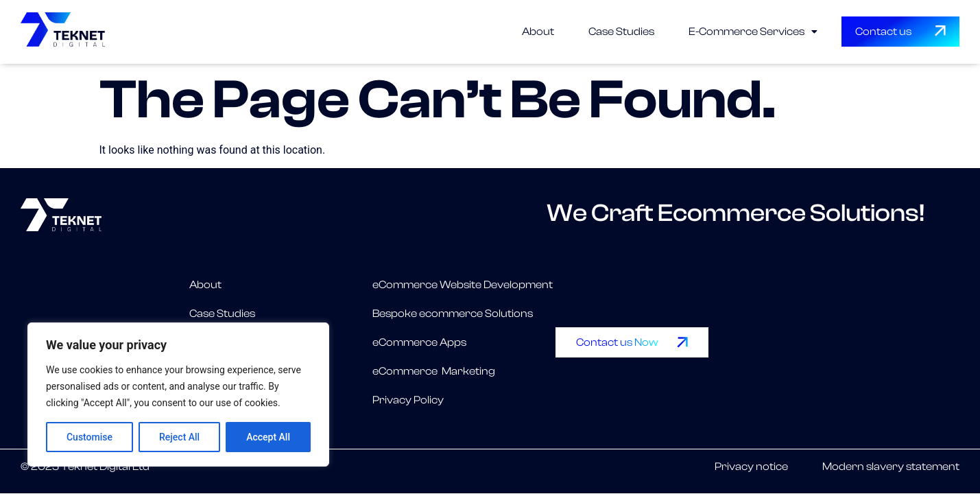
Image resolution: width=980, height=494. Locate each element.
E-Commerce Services (753, 32)
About (538, 32)
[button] (753, 32)
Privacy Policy (408, 400)
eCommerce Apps (419, 342)
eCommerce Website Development (463, 285)
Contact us (883, 32)
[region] (178, 395)
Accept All (268, 437)
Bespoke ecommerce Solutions (453, 314)
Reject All (179, 437)
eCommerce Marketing (434, 371)
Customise (89, 437)
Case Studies (621, 32)
